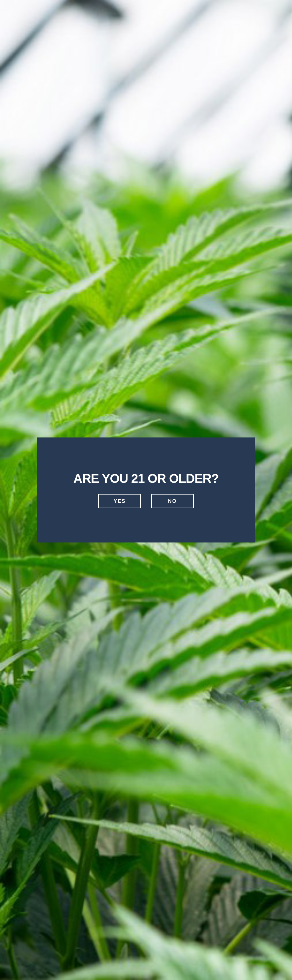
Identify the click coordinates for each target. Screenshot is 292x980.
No (172, 501)
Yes (119, 501)
